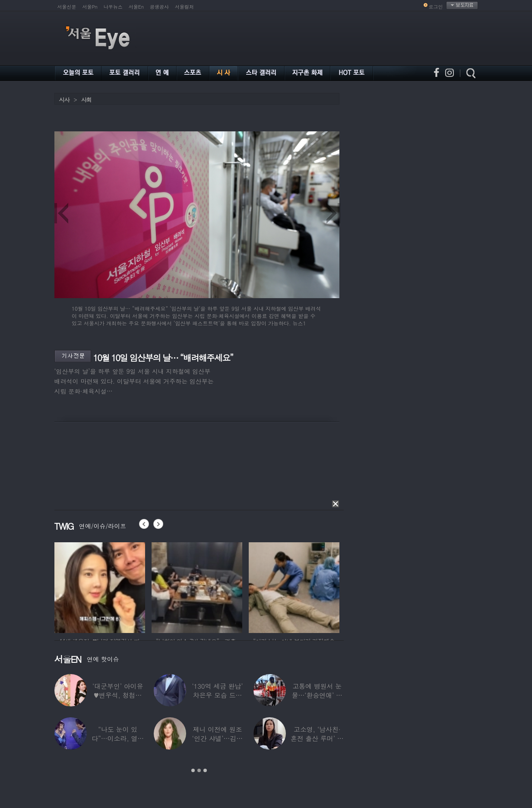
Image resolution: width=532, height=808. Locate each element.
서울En (136, 7)
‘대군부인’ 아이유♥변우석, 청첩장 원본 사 (118, 695)
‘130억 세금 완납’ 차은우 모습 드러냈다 (217, 695)
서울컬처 (184, 7)
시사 (64, 100)
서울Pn (90, 7)
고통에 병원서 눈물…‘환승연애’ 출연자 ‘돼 (317, 695)
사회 (86, 100)
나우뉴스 (113, 7)
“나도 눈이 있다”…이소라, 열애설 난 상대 (118, 738)
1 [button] (193, 770)
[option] (100, 586)
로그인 (436, 7)
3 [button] (205, 770)
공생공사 (159, 7)
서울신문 (67, 7)
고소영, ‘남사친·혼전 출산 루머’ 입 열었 (317, 738)
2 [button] (199, 770)
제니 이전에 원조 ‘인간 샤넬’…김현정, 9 (217, 738)
